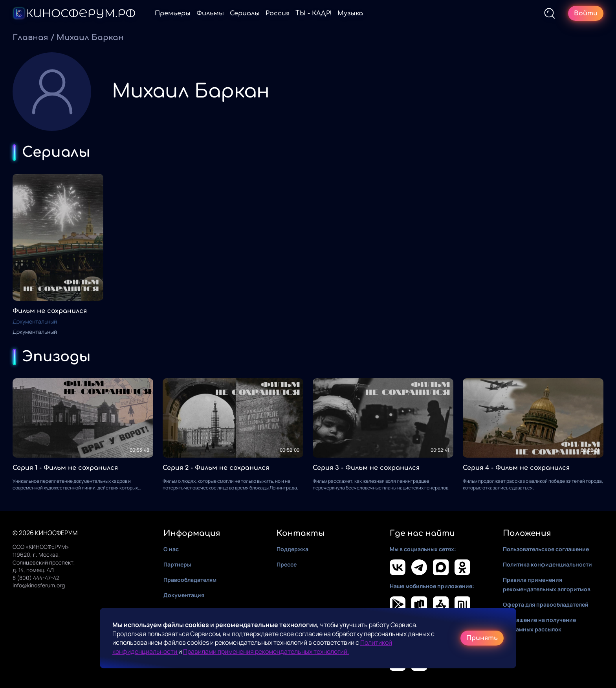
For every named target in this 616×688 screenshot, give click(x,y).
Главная (30, 38)
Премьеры (173, 13)
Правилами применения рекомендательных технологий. (266, 651)
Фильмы (210, 13)
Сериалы (245, 13)
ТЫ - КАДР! (313, 13)
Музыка (350, 13)
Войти (586, 13)
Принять (482, 638)
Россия (278, 13)
